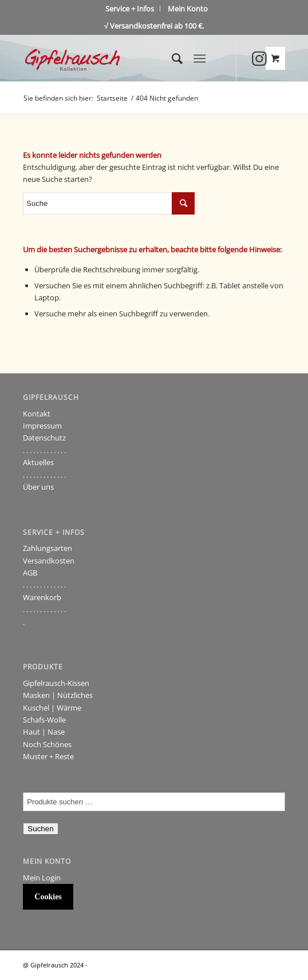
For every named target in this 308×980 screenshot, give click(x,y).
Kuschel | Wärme (52, 708)
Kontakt (37, 414)
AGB (30, 573)
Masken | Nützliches (58, 695)
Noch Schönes (47, 744)
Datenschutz (44, 438)
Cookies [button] (48, 897)
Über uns (38, 487)
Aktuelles (38, 462)
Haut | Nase (44, 732)
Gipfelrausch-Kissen (56, 683)
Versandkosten (49, 561)
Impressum (42, 426)
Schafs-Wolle (44, 720)
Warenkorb (42, 597)
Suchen (40, 829)
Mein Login (42, 878)
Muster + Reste (48, 756)
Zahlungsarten (48, 548)
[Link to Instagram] (259, 59)
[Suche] (171, 58)
